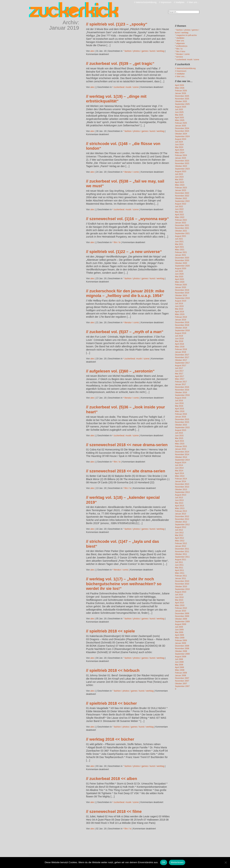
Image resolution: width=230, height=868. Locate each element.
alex (92, 51)
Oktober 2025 (181, 101)
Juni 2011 (179, 565)
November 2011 (182, 551)
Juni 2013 (179, 500)
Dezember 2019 (182, 290)
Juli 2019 (179, 303)
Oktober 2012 (181, 522)
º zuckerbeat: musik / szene (125, 87)
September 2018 (182, 330)
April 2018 (180, 344)
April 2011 (180, 570)
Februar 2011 (181, 576)
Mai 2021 (179, 244)
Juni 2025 (179, 112)
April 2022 (180, 215)
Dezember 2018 (182, 322)
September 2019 (182, 298)
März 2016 (180, 411)
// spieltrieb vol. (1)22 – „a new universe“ (124, 252)
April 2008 (180, 667)
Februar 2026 (181, 91)
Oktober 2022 (181, 198)
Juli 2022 (179, 206)
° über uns (180, 41)
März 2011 (180, 573)
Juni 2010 (179, 597)
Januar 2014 (180, 481)
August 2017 (181, 365)
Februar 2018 (181, 349)
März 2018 (180, 347)
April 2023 (180, 182)
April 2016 (180, 409)
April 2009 (180, 635)
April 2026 (180, 85)
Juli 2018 (179, 336)
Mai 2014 (179, 471)
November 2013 (182, 487)
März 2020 (180, 282)
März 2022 (180, 217)
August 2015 (181, 430)
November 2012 (182, 519)
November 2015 (182, 422)
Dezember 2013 (182, 484)
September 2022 (182, 201)
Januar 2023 (180, 190)
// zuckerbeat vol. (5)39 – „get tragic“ (120, 64)
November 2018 (182, 325)
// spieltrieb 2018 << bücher (111, 703)
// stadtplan (179, 2)
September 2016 (182, 395)
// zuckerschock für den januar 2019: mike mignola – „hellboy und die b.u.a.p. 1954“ (125, 293)
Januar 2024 (180, 158)
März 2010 (180, 605)
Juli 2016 (179, 400)
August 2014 (181, 462)
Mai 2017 (179, 374)
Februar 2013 (181, 511)
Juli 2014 (179, 465)
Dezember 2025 (182, 96)
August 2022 (181, 204)
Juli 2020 (179, 271)
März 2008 (180, 670)
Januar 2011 (180, 578)
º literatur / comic (131, 172)
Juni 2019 (179, 306)
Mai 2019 (179, 309)
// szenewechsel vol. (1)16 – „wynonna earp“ (127, 219)
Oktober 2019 (181, 295)
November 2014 (182, 454)
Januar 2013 (180, 514)
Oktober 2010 (181, 586)
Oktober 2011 (181, 554)
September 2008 (182, 654)
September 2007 (182, 686)
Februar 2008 (181, 673)
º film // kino (180, 51)
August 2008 (181, 657)
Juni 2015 (179, 436)
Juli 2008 (179, 659)
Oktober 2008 (181, 651)
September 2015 (182, 427)
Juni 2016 (179, 403)
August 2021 (181, 236)
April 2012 (180, 538)
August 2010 (181, 592)
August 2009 (181, 624)
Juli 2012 (179, 530)
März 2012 (180, 541)
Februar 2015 (181, 446)
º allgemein (180, 43)
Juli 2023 (179, 174)
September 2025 (182, 104)
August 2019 (181, 301)
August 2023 (181, 171)
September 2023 (182, 169)
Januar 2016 (180, 417)
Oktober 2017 (181, 360)
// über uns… (193, 2)
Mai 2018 (179, 341)
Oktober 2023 (181, 166)
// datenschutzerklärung (145, 2)
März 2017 (180, 379)
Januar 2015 (180, 449)
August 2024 (181, 139)
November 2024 (182, 131)
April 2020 (180, 279)
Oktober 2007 (181, 683)
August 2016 (181, 398)
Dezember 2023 (182, 161)
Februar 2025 (181, 123)
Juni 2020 (179, 274)
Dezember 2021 (182, 225)
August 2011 (181, 560)
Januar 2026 (180, 93)
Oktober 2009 (181, 619)
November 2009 (182, 616)
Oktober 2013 (181, 489)
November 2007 (182, 681)
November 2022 (182, 196)
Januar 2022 (180, 223)
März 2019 (180, 314)
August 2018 (181, 333)
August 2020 (181, 268)
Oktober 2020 (181, 263)
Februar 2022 (181, 220)
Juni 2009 (179, 630)
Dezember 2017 (182, 355)
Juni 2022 (179, 209)
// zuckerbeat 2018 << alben (112, 779)
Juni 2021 (179, 241)
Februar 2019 (181, 317)
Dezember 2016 (182, 387)
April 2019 (180, 312)
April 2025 (180, 118)
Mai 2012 (179, 535)
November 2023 (182, 163)
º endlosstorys (181, 46)
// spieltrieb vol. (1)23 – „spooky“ (117, 24)
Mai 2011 (179, 568)
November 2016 (182, 390)
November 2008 (182, 648)
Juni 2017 (179, 371)
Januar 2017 (180, 384)
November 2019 (182, 293)
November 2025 (182, 99)
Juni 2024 (179, 144)
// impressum (165, 2)
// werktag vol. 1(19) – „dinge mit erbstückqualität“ (116, 99)
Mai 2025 (179, 115)
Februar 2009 (181, 640)
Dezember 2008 (182, 646)
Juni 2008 (179, 662)
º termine (179, 57)
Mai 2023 (179, 179)
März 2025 (180, 120)
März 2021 (180, 250)
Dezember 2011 (182, 549)
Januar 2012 (180, 546)
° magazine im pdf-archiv (186, 35)
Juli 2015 (179, 433)
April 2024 (180, 150)
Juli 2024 (179, 142)
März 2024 (180, 153)
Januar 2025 (180, 126)
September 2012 (182, 524)
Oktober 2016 (181, 392)
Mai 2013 (179, 503)
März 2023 (180, 185)
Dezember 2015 (182, 419)
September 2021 (182, 233)
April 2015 (180, 441)
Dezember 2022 (182, 193)
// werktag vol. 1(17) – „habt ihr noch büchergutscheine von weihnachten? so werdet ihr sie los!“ (124, 584)
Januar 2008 (180, 675)
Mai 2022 (179, 212)
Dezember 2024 (182, 128)
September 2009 (182, 621)
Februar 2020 (181, 285)
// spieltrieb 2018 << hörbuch (113, 670)
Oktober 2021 (181, 231)
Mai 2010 (179, 600)
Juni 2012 (179, 533)
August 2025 (181, 107)
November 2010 (182, 584)
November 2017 (182, 357)
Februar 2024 (181, 155)
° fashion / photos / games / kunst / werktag (144, 51)
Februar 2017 (181, 382)
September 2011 (182, 557)
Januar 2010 (180, 611)
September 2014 (182, 460)
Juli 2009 (179, 627)
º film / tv (116, 242)
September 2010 (182, 589)
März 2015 (180, 444)
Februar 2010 (181, 608)
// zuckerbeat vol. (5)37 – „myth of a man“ (125, 332)
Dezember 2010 (182, 581)
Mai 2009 (179, 632)
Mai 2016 (179, 406)
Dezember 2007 (182, 678)
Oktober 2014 (181, 457)
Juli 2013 (179, 498)
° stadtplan (180, 38)
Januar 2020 (180, 287)
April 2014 (180, 473)
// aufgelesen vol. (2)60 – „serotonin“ (120, 371)
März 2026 (180, 88)
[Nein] (226, 862)
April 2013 (180, 506)
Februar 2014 (181, 479)
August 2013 (181, 495)
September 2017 (182, 363)
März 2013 (180, 508)
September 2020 (182, 266)
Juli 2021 (179, 239)
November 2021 (182, 228)
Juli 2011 (179, 562)
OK (164, 862)
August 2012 (181, 527)
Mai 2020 (179, 277)
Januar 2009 (180, 643)
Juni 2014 (179, 468)
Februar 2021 (181, 252)
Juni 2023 (179, 177)
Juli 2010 (179, 595)
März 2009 (180, 638)
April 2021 (180, 247)
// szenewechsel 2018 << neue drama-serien (127, 445)
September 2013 (182, 492)
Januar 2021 (180, 255)
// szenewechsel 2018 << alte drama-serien (126, 471)
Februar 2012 (181, 543)
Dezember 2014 (182, 452)
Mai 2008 (179, 665)
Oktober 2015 (181, 425)
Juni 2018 (179, 339)
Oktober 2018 (181, 328)
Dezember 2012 (182, 516)
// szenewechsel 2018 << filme (114, 811)
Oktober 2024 (181, 134)
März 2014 (180, 476)
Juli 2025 (179, 109)
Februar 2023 (181, 188)
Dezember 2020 (182, 258)
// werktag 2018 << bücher (110, 739)
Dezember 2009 (182, 613)
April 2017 (180, 376)
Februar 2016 (181, 414)
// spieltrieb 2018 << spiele (111, 631)
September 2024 (182, 136)
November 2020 (182, 260)
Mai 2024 (179, 147)
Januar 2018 (180, 352)
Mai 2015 (179, 438)
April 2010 (180, 603)
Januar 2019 (180, 320)
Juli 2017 (179, 368)
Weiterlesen (177, 862)
